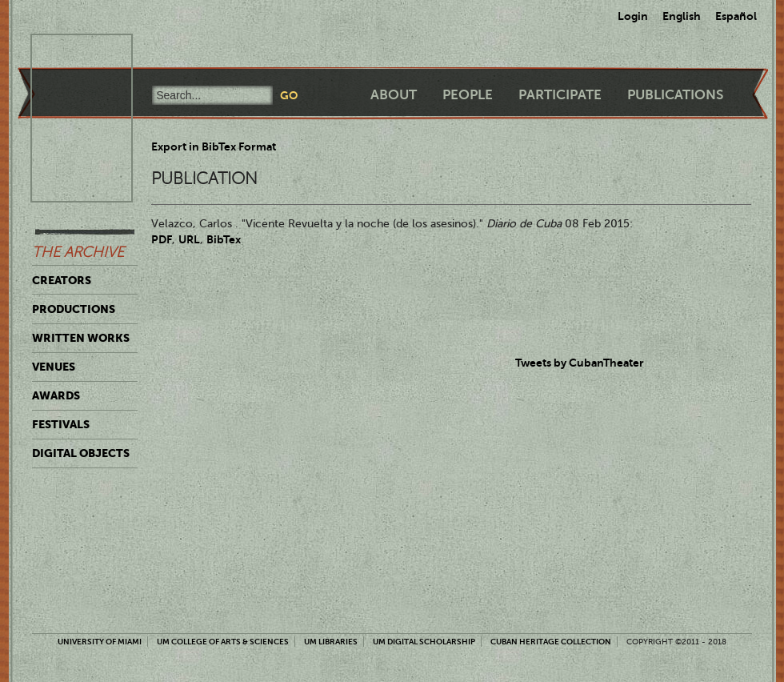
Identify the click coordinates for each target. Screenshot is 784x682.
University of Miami (100, 642)
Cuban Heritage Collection (551, 642)
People (468, 95)
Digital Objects (81, 453)
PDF (162, 239)
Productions (74, 309)
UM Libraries (331, 642)
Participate (560, 95)
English (682, 16)
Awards (56, 395)
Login (633, 16)
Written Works (81, 338)
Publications (675, 95)
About (394, 95)
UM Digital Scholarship (424, 642)
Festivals (61, 424)
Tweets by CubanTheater (580, 363)
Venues (54, 367)
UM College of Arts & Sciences (223, 642)
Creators (62, 280)
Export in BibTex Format (214, 146)
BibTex (224, 239)
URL (189, 239)
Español (736, 16)
